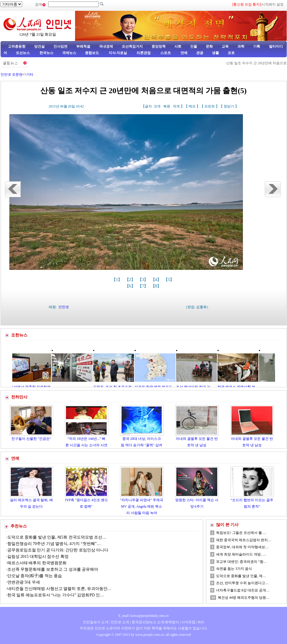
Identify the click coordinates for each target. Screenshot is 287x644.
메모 (192, 106)
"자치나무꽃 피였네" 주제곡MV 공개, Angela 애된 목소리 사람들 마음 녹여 (142, 506)
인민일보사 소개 (96, 622)
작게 (176, 106)
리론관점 (144, 53)
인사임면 (60, 46)
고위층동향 (17, 46)
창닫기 (229, 106)
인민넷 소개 (119, 622)
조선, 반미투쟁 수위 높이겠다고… (242, 583)
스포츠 (165, 53)
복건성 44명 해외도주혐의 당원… (244, 598)
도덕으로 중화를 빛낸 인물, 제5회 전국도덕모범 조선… (57, 537)
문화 (209, 46)
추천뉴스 (19, 526)
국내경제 (106, 46)
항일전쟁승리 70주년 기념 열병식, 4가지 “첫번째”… (54, 544)
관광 (200, 53)
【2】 (131, 280)
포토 (231, 53)
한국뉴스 (46, 53)
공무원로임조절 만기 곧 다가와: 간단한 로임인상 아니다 (58, 550)
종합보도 (92, 53)
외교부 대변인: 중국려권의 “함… (241, 562)
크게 (157, 106)
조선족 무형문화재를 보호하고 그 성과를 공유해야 (53, 569)
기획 (257, 46)
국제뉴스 (69, 53)
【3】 (143, 280)
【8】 (157, 286)
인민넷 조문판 (12, 74)
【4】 (157, 280)
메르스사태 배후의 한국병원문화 (37, 563)
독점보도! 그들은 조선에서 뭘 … (241, 533)
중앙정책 (159, 46)
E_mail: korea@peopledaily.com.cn (144, 616)
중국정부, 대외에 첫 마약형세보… (242, 547)
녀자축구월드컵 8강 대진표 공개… (243, 590)
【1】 (118, 280)
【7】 (143, 286)
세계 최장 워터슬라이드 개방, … (241, 554)
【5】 (169, 280)
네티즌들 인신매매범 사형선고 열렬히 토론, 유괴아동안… (59, 589)
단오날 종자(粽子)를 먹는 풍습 (35, 576)
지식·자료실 (118, 53)
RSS (201, 622)
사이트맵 (188, 622)
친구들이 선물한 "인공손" (31, 439)
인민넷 (64, 307)
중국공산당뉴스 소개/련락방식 (155, 622)
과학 (241, 46)
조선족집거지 (132, 46)
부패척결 (83, 46)
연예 (183, 53)
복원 (167, 106)
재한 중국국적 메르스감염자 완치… (244, 540)
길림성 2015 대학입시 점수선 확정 (38, 557)
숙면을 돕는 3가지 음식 (234, 569)
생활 (215, 53)
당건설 (39, 46)
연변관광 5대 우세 (24, 582)
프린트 (210, 106)
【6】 (131, 286)
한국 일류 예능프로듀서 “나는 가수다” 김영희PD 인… (56, 595)
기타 (30, 74)
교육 (225, 46)
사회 (178, 46)
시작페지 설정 (273, 4)
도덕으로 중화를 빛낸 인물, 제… (241, 576)
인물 (194, 46)
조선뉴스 (23, 53)
